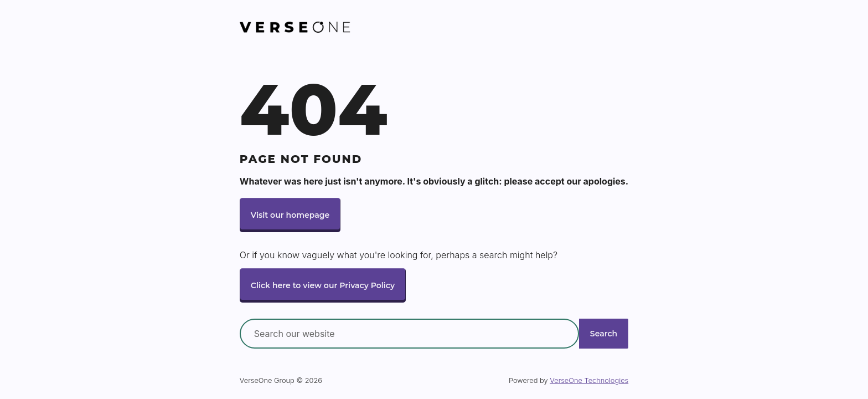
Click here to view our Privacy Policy (325, 285)
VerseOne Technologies (589, 381)
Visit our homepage (291, 214)
